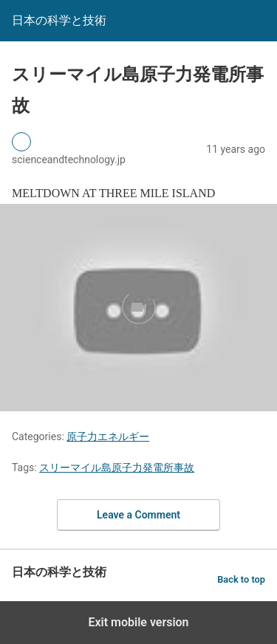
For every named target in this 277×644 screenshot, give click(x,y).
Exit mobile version (138, 622)
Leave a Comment (138, 515)
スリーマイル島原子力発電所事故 (117, 467)
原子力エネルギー (108, 436)
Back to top (241, 579)
